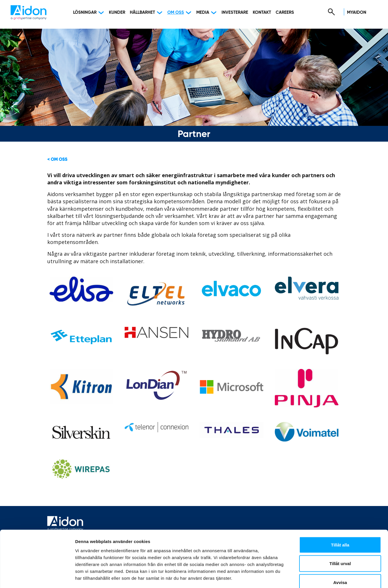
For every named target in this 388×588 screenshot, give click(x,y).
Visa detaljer (311, 577)
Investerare (235, 12)
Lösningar (85, 12)
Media (203, 12)
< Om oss (57, 160)
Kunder (117, 12)
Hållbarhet (142, 12)
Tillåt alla (340, 513)
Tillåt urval (340, 532)
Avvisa (340, 550)
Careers (285, 12)
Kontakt (262, 12)
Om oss (176, 12)
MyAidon (357, 12)
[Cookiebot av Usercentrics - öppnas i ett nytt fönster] (37, 577)
